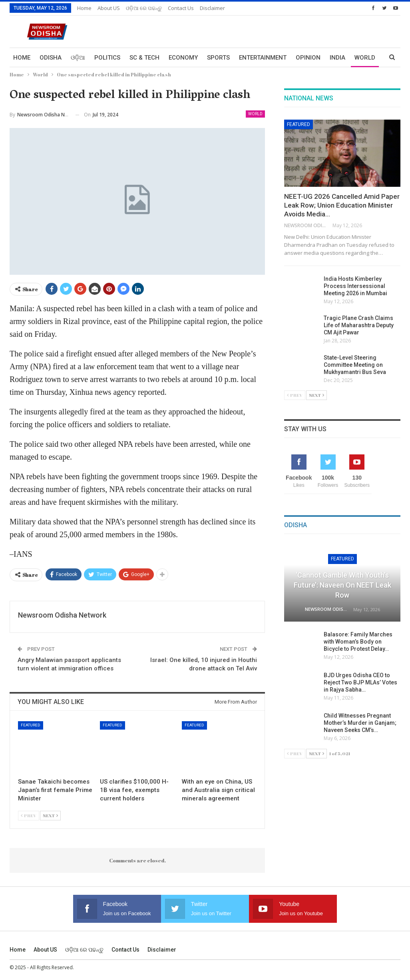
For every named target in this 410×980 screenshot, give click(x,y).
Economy (183, 58)
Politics (107, 58)
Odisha (51, 58)
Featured (31, 725)
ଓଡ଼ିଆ (78, 58)
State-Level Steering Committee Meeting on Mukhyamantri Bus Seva (355, 365)
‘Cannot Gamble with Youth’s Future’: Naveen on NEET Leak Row (342, 585)
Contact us (181, 8)
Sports (218, 58)
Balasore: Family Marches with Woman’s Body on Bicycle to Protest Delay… (358, 642)
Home (84, 8)
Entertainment (263, 58)
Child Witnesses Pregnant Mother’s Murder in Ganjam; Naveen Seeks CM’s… (360, 723)
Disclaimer (212, 8)
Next (50, 815)
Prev (29, 815)
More (338, 58)
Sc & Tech (144, 58)
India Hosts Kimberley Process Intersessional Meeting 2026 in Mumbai (355, 286)
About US (109, 8)
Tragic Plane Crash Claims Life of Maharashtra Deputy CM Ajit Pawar (359, 325)
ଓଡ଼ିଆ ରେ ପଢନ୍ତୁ (144, 8)
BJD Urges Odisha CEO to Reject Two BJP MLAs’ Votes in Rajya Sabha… (360, 682)
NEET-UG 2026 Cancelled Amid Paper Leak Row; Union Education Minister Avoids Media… (342, 205)
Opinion (308, 58)
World (255, 114)
